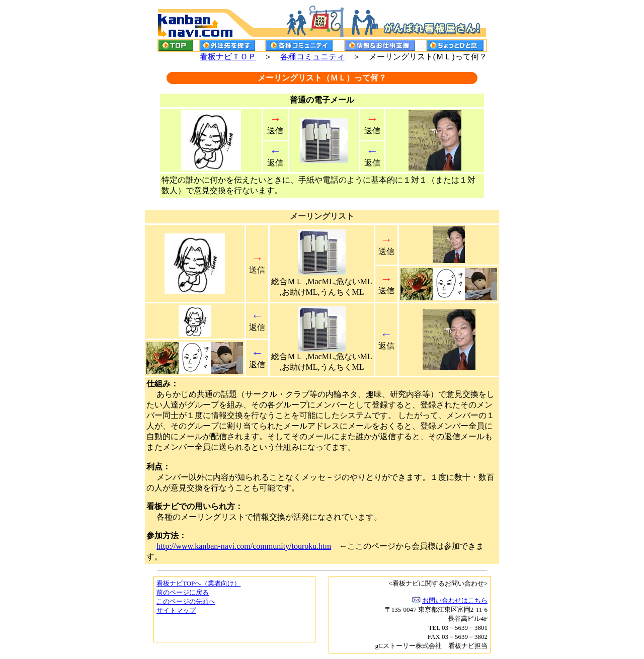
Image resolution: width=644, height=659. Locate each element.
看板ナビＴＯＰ (228, 57)
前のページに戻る (183, 592)
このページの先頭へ (186, 601)
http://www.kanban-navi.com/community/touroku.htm (244, 546)
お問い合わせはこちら (455, 600)
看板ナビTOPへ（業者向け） (198, 583)
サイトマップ (176, 610)
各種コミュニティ (312, 57)
